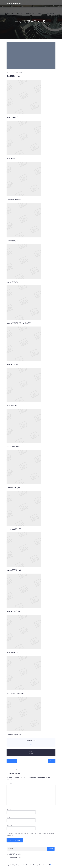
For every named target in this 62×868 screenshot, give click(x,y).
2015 (31, 744)
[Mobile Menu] (53, 4)
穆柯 (8, 72)
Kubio (52, 865)
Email (9, 817)
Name (9, 809)
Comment (10, 784)
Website (9, 825)
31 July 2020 (14, 72)
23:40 (21, 72)
